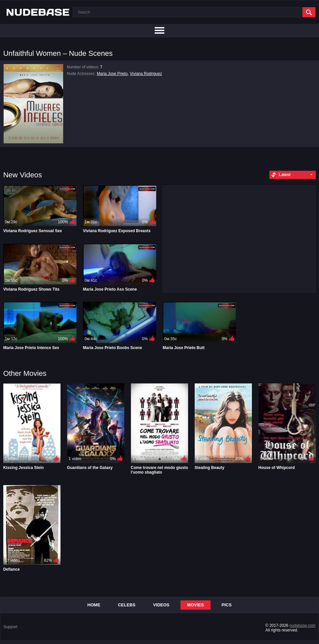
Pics (226, 605)
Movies (196, 605)
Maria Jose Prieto (112, 74)
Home (94, 605)
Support (11, 627)
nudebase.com (303, 626)
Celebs (127, 605)
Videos (161, 605)
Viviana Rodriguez (146, 74)
